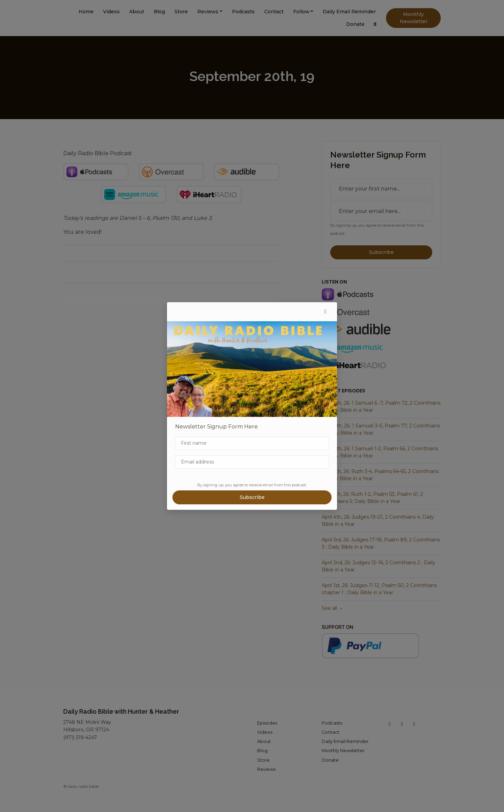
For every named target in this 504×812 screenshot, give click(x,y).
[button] (325, 312)
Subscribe (252, 497)
